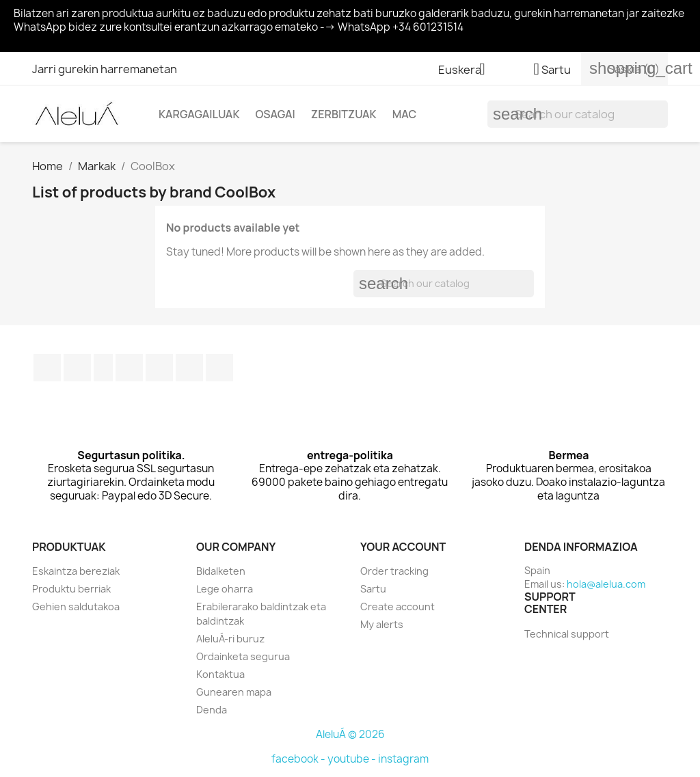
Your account (403, 547)
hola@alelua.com (606, 584)
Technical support (567, 634)
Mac (405, 114)
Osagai (275, 114)
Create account (398, 606)
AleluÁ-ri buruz (230, 639)
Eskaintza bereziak (76, 571)
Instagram (189, 368)
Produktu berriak (71, 589)
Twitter (77, 368)
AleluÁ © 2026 (350, 734)
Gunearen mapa (234, 692)
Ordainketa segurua (243, 656)
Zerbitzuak (344, 114)
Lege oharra (225, 589)
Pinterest (159, 368)
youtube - (353, 759)
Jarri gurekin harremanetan (105, 69)
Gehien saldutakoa (76, 606)
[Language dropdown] (467, 70)
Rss (103, 368)
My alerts (382, 624)
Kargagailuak (199, 114)
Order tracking (394, 571)
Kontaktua (220, 674)
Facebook (47, 368)
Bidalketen (221, 571)
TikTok (219, 368)
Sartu (373, 589)
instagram (403, 759)
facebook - (299, 759)
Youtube (129, 368)
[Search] (578, 114)
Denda (212, 710)
